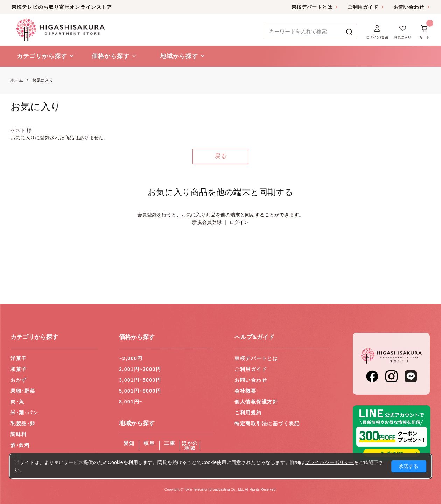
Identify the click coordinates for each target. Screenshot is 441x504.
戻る (220, 156)
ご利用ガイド (363, 7)
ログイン (239, 222)
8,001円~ (131, 402)
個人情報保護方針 (256, 402)
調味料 (19, 434)
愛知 (129, 443)
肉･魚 (17, 402)
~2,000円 (131, 358)
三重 (170, 443)
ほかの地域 (190, 446)
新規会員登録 (207, 222)
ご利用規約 (248, 413)
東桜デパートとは (312, 7)
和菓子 (19, 369)
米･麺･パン (24, 413)
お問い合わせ (409, 7)
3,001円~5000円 (140, 380)
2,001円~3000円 (140, 369)
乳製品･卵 (23, 423)
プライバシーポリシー (329, 462)
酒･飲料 (20, 445)
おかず (19, 380)
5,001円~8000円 (140, 391)
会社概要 (245, 391)
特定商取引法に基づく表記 (267, 423)
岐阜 (149, 443)
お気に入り (43, 80)
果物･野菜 (23, 391)
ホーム (17, 80)
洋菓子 (19, 358)
